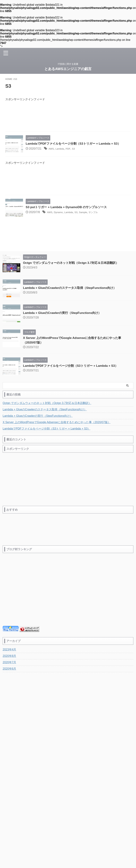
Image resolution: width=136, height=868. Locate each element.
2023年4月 (9, 650)
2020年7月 (9, 663)
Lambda (62, 149)
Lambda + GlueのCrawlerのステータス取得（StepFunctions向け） (72, 288)
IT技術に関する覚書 (68, 722)
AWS (52, 149)
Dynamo (60, 212)
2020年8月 (9, 656)
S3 (77, 149)
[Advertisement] (68, 118)
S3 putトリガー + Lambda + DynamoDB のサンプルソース (68, 207)
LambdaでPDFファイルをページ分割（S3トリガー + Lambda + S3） (76, 144)
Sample (89, 212)
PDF (71, 149)
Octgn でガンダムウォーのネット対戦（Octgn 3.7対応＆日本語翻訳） (74, 263)
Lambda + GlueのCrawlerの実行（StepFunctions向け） (64, 313)
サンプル (101, 212)
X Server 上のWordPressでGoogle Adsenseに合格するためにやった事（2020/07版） (57, 423)
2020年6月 (9, 669)
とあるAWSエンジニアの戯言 (68, 69)
